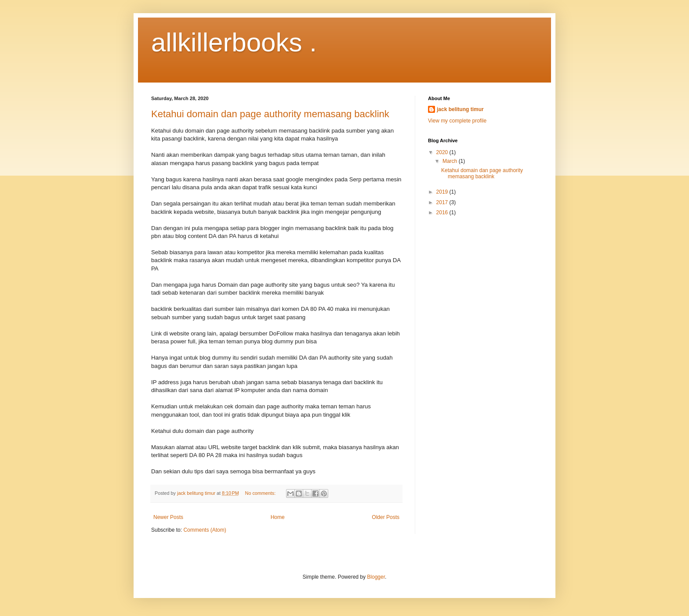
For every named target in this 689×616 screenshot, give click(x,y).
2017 (443, 202)
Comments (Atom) (205, 530)
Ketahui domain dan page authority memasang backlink (270, 114)
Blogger (376, 577)
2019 (443, 192)
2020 (443, 152)
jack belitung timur (460, 109)
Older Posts (386, 517)
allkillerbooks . (234, 42)
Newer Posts (168, 517)
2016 (443, 213)
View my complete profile (457, 121)
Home (278, 517)
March (451, 161)
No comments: (261, 493)
